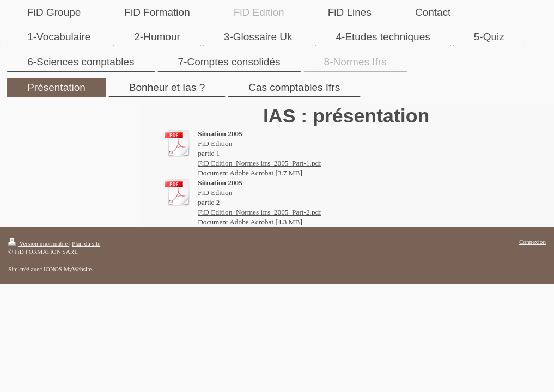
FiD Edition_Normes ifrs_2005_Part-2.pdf (259, 212)
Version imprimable (39, 243)
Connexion (532, 242)
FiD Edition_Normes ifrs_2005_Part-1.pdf (259, 163)
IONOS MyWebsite (68, 269)
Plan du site (86, 243)
